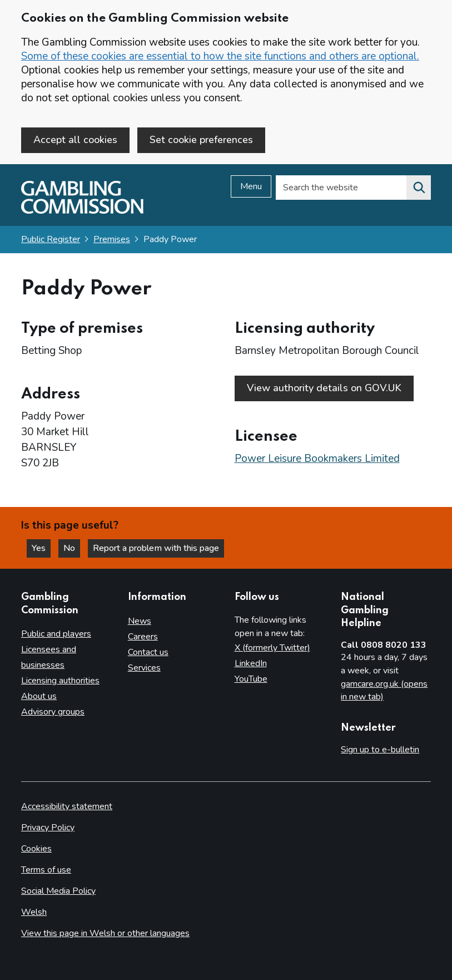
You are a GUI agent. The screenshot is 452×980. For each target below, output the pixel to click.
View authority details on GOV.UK (324, 388)
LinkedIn (251, 663)
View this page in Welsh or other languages (105, 933)
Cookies (36, 849)
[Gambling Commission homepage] (82, 211)
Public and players (56, 634)
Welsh (34, 912)
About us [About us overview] (39, 696)
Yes (41, 548)
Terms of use (46, 870)
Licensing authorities (60, 681)
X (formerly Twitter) (272, 648)
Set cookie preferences (201, 140)
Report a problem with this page (156, 548)
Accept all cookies (75, 140)
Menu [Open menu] (251, 186)
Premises (112, 239)
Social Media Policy (58, 891)
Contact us (148, 652)
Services (144, 668)
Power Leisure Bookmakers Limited (317, 459)
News (140, 621)
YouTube (251, 679)
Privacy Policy (48, 828)
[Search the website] (419, 188)
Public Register (51, 239)
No (72, 548)
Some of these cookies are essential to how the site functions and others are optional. (220, 56)
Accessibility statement (67, 806)
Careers (143, 637)
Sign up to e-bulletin (380, 750)
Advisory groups (53, 712)
